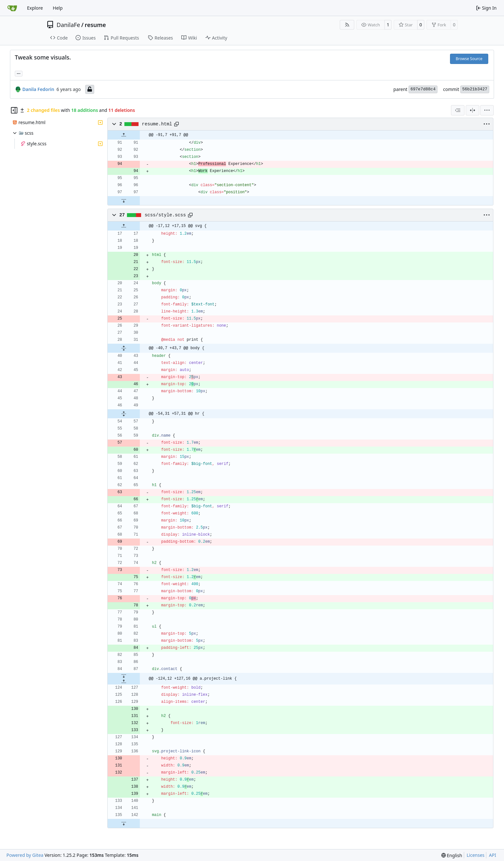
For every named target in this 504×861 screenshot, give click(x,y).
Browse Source (469, 59)
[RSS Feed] (347, 25)
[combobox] (458, 110)
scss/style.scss (165, 215)
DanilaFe (68, 25)
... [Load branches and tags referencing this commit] (19, 73)
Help (58, 8)
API (492, 855)
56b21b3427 (475, 89)
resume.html (157, 124)
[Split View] (473, 110)
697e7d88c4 (423, 89)
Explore (35, 8)
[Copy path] (176, 124)
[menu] (487, 110)
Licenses (476, 855)
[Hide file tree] (14, 110)
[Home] (12, 8)
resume (95, 25)
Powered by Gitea (25, 855)
